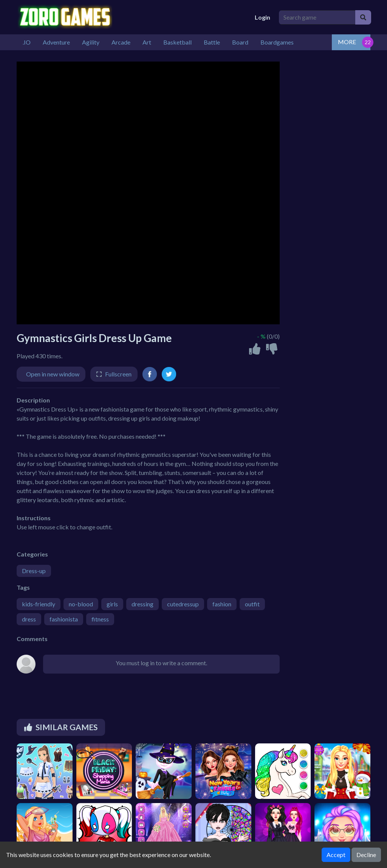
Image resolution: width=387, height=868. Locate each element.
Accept (336, 855)
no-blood (81, 604)
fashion (222, 604)
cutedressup (183, 604)
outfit (252, 604)
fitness (100, 619)
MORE (347, 42)
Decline (366, 855)
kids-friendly (39, 604)
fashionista (64, 619)
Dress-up (34, 571)
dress (29, 619)
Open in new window (53, 374)
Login (262, 17)
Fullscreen (118, 374)
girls (112, 604)
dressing (142, 604)
